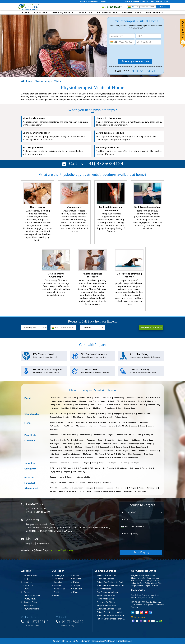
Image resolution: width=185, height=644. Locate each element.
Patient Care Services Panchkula (110, 619)
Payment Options (30, 609)
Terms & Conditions (31, 595)
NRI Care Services (107, 13)
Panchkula (57, 579)
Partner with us (160, 1)
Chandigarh (58, 575)
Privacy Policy (29, 599)
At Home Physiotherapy (63, 550)
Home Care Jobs (155, 13)
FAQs (25, 589)
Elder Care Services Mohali (108, 609)
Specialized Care (131, 13)
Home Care (40, 13)
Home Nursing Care (104, 599)
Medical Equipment (62, 13)
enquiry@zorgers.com (137, 1)
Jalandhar (57, 582)
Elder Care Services (104, 579)
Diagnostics (85, 13)
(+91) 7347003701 (73, 623)
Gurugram (77, 589)
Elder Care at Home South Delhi (110, 585)
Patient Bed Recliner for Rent (109, 582)
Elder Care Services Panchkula (109, 616)
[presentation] (122, 49)
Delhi (55, 592)
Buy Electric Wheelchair (106, 592)
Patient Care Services (105, 575)
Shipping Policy (29, 602)
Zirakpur (76, 585)
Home (25, 13)
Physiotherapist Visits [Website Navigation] (47, 81)
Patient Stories (29, 575)
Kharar (56, 595)
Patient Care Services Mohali (109, 612)
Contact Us (27, 585)
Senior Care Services (105, 595)
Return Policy (28, 605)
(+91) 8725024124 (142, 71)
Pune (75, 592)
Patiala (75, 582)
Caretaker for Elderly (105, 602)
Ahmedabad (58, 589)
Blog (25, 579)
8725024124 (111, 7)
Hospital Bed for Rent (106, 605)
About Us (27, 582)
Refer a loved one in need (93, 1)
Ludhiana (76, 579)
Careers (26, 592)
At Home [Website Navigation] (27, 81)
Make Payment (138, 617)
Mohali (75, 575)
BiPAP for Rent (103, 589)
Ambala (56, 585)
